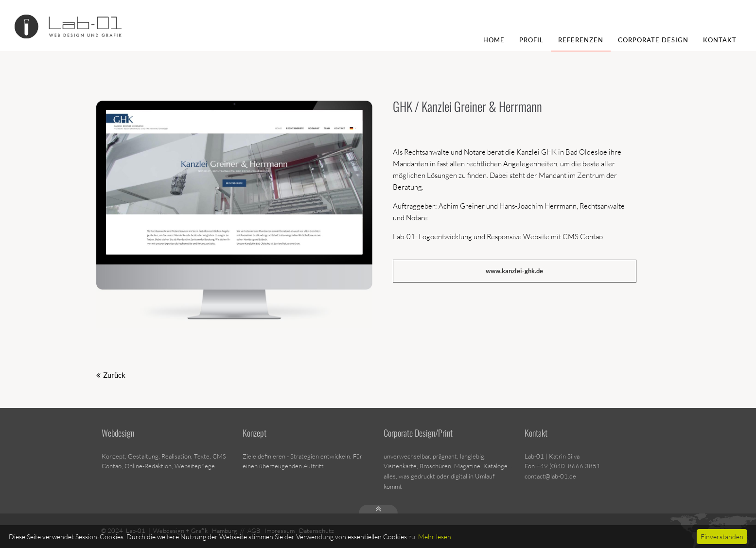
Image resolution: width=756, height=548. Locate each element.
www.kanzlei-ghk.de (514, 271)
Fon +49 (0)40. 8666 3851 (563, 466)
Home (494, 40)
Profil (531, 40)
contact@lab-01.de (550, 476)
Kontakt (720, 40)
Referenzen (581, 40)
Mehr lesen (435, 537)
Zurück (114, 375)
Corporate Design (653, 40)
